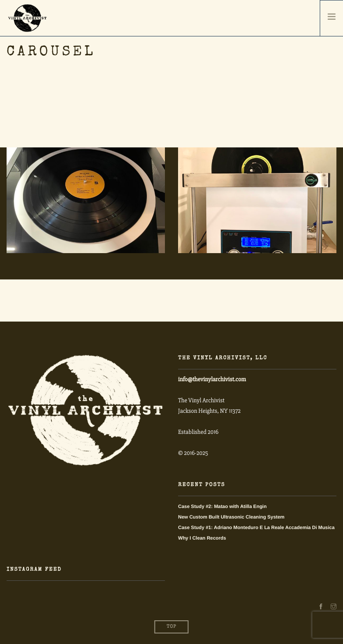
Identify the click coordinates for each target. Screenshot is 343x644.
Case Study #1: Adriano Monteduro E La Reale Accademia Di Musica (256, 528)
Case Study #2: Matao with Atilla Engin (222, 507)
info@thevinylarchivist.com (212, 380)
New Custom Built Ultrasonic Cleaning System (231, 517)
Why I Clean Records (202, 538)
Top (171, 627)
